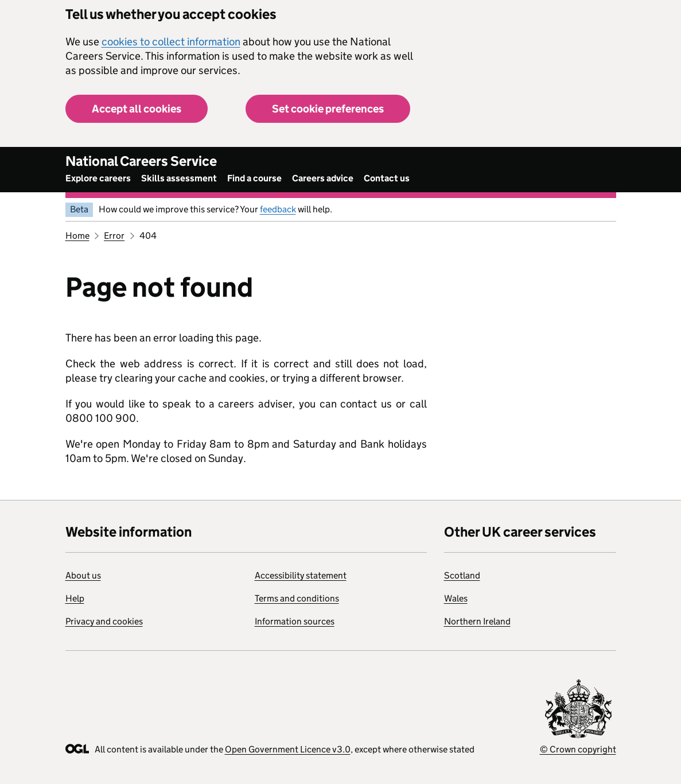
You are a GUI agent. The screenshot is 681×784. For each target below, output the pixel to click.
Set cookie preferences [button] (328, 109)
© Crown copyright (578, 749)
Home (77, 236)
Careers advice (323, 178)
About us (83, 575)
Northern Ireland (477, 621)
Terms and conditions (297, 598)
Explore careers (98, 178)
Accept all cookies (137, 109)
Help (75, 598)
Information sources (295, 621)
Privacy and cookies (104, 621)
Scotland (462, 575)
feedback (278, 209)
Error (114, 236)
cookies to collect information (171, 42)
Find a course (254, 178)
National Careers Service (141, 161)
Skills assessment (179, 178)
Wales (456, 598)
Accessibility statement (301, 575)
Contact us (387, 178)
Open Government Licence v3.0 (288, 749)
